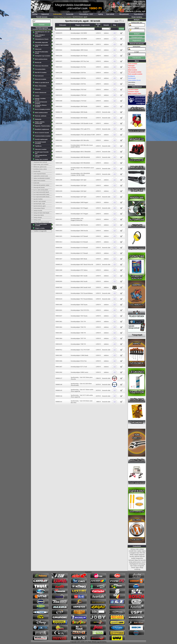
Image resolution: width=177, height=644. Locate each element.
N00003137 (59, 378)
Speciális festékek (38, 199)
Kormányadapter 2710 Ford (78, 101)
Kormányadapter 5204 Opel (78, 191)
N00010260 (59, 123)
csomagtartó (133, 553)
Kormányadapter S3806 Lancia (79, 372)
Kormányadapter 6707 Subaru (79, 270)
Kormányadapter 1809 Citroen (79, 50)
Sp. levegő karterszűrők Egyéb (41, 192)
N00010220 (59, 293)
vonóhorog (137, 569)
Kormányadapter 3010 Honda (79, 118)
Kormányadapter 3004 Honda (79, 106)
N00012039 (59, 191)
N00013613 (59, 242)
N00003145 (59, 390)
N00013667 (59, 367)
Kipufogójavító (134, 564)
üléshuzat (133, 549)
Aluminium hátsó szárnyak (40, 162)
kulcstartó (131, 560)
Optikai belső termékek (39, 180)
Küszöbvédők (37, 171)
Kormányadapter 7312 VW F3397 (80, 350)
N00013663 (59, 333)
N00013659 (59, 276)
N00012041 (59, 140)
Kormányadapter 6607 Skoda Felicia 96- (82, 264)
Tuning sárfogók (38, 217)
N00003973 (59, 135)
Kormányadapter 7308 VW (78, 344)
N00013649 (59, 163)
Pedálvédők (36, 183)
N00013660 (59, 305)
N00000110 (59, 208)
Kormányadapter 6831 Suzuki (79, 276)
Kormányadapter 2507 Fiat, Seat (80, 61)
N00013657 (59, 259)
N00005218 (59, 264)
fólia (141, 553)
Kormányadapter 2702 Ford (78, 89)
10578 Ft (98, 384)
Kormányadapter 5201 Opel (78, 180)
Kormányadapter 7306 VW (78, 333)
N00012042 (59, 372)
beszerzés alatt (106, 112)
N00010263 (59, 106)
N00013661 (59, 321)
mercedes (143, 560)
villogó (141, 568)
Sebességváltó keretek (39, 187)
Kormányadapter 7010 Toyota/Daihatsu (82, 293)
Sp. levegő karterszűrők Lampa (41, 194)
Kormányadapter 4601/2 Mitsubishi (81, 152)
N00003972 (59, 129)
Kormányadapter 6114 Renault (79, 248)
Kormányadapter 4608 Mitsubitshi (80, 157)
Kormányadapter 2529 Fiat (78, 84)
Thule (137, 568)
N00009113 (59, 174)
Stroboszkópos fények (39, 208)
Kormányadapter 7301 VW (78, 321)
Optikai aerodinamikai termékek (42, 178)
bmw (135, 551)
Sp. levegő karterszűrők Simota (41, 197)
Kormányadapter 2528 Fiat (78, 78)
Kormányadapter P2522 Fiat (79, 361)
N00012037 (59, 61)
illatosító (137, 556)
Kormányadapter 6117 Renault (79, 253)
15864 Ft (98, 378)
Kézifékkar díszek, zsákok (40, 169)
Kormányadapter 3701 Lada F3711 (80, 129)
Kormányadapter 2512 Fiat (78, 67)
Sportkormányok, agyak (39, 206)
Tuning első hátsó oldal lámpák (41, 213)
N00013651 (59, 219)
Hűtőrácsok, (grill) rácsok (40, 167)
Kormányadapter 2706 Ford (78, 95)
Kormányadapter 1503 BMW (79, 39)
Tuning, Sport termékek (65, 17)
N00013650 (59, 185)
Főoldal (56, 17)
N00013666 (59, 361)
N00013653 (59, 225)
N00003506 (59, 248)
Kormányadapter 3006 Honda (79, 112)
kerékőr (133, 558)
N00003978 (59, 33)
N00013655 (59, 236)
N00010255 (59, 344)
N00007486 (59, 169)
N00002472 (59, 152)
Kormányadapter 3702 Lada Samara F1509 (83, 135)
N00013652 (59, 202)
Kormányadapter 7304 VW (78, 327)
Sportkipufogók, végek (39, 204)
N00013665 (59, 355)
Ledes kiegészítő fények (39, 174)
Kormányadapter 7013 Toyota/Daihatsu (82, 299)
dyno (138, 553)
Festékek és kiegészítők (40, 231)
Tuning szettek (37, 220)
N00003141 (59, 402)
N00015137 (59, 214)
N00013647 (59, 89)
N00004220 (59, 157)
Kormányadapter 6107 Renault (79, 236)
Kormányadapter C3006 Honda (79, 355)
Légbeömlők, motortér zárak (41, 176)
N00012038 (59, 73)
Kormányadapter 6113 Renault (79, 242)
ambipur (142, 549)
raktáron (106, 33)
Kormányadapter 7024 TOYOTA (80, 310)
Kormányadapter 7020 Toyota (79, 305)
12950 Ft (98, 33)
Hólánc (132, 555)
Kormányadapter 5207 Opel (78, 197)
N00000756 (59, 197)
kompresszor (139, 558)
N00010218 (59, 95)
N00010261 (59, 310)
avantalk (131, 551)
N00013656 (59, 253)
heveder (132, 556)
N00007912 (59, 350)
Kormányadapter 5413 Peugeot (79, 208)
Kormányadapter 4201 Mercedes (80, 140)
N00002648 (59, 118)
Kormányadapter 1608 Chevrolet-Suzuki (82, 44)
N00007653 (59, 146)
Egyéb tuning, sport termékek (41, 164)
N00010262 (59, 50)
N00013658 (59, 270)
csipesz (144, 551)
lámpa (136, 560)
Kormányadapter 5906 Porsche (79, 231)
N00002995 (59, 281)
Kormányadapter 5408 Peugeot (79, 202)
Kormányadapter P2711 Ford (79, 367)
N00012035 (59, 44)
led (139, 560)
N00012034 (59, 39)
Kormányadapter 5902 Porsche (79, 225)
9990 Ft (99, 402)
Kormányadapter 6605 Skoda (79, 259)
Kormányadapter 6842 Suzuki (79, 281)
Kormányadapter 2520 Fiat (78, 73)
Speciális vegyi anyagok (40, 201)
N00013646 (59, 78)
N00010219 (59, 299)
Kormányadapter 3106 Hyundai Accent (82, 123)
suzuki (135, 566)
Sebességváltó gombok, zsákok (41, 185)
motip (131, 562)
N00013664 (59, 338)
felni (144, 553)
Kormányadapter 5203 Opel (78, 185)
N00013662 (59, 327)
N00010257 (59, 316)
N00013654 (59, 231)
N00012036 (59, 56)
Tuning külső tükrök (38, 215)
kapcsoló (142, 556)
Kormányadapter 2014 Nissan (79, 56)
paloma (135, 562)
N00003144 (59, 396)
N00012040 (59, 180)
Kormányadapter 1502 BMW (79, 33)
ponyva (139, 562)
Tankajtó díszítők (38, 210)
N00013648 (59, 101)
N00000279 (59, 84)
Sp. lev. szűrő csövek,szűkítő (41, 190)
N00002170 (59, 112)
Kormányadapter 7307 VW (78, 338)
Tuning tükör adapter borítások (41, 222)
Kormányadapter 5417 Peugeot (79, 214)
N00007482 (59, 287)
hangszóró (142, 555)
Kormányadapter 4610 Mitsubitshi (80, 163)
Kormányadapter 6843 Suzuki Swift (81, 287)
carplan (139, 551)
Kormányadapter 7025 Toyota (79, 316)
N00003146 (59, 384)
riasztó (144, 562)
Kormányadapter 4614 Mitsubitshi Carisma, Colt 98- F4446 (80, 174)
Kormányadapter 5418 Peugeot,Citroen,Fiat (77, 219)
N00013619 (59, 67)
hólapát (136, 555)
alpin (138, 549)
